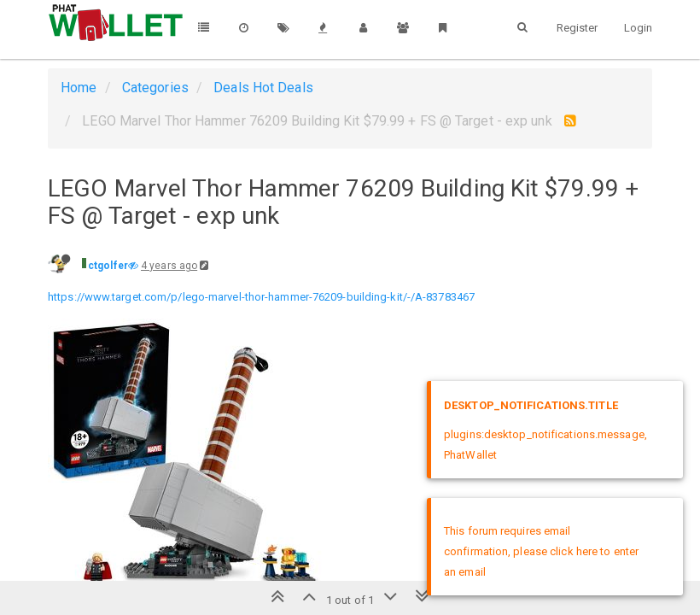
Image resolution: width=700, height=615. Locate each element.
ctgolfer (108, 266)
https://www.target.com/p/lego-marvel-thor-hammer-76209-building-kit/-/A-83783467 (261, 297)
